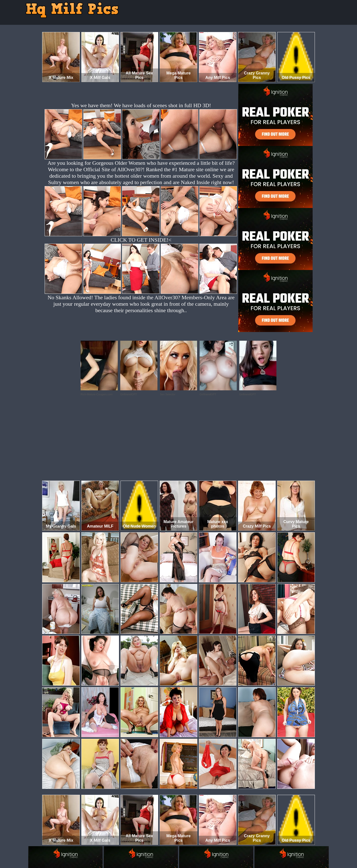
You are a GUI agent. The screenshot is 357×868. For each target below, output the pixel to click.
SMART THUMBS (187, 847)
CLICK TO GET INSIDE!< (141, 240)
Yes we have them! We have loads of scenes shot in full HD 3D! (141, 105)
